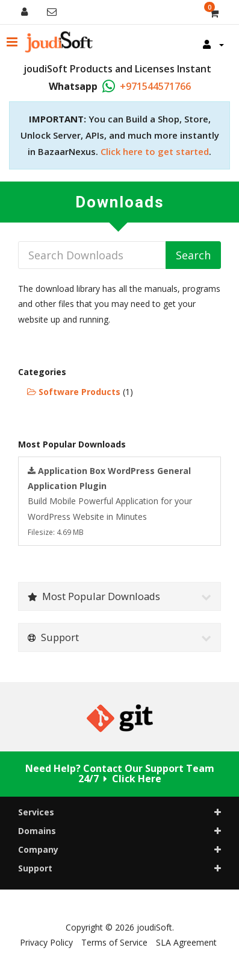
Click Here (137, 779)
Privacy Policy (46, 942)
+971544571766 (155, 86)
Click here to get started (155, 151)
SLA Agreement (186, 942)
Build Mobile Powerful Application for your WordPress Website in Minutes (110, 501)
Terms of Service (114, 942)
